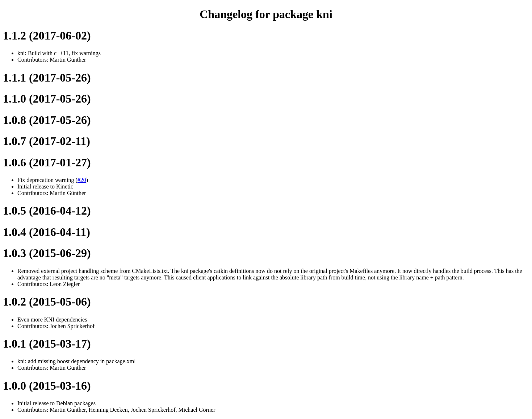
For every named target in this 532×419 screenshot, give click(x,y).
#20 (82, 180)
